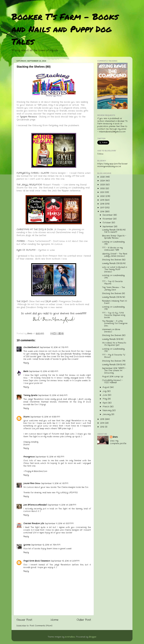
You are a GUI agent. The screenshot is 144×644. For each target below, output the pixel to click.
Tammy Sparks (30, 395)
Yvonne (27, 545)
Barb (115, 437)
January (107, 414)
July (105, 391)
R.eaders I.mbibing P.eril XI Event (115, 302)
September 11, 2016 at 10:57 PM (59, 524)
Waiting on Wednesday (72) (113, 350)
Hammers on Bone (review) (111, 331)
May (105, 399)
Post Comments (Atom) (41, 626)
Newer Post (24, 620)
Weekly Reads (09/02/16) (114, 365)
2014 (103, 423)
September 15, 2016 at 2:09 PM (65, 561)
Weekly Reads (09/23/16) (114, 263)
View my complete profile (118, 442)
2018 (103, 204)
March (106, 407)
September (108, 227)
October (107, 223)
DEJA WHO (51, 301)
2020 (103, 196)
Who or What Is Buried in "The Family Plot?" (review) (115, 269)
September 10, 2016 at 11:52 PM (50, 457)
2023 (103, 185)
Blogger (93, 637)
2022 (103, 188)
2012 (103, 427)
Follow (100, 154)
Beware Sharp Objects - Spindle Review (114, 237)
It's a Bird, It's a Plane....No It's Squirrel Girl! (114, 344)
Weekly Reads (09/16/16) (114, 297)
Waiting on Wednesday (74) (113, 277)
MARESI (21, 241)
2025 (103, 177)
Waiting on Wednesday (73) (113, 308)
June (105, 395)
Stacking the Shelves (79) (114, 361)
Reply (26, 363)
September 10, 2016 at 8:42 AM (53, 395)
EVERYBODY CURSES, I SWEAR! (33, 173)
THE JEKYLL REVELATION (29, 185)
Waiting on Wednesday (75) (113, 243)
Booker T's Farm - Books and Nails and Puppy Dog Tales (65, 29)
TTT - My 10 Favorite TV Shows (114, 356)
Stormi (26, 417)
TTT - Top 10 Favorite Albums (112, 283)
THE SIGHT (22, 301)
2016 (103, 212)
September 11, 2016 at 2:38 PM (62, 505)
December (108, 215)
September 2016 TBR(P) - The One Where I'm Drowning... (114, 371)
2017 (103, 208)
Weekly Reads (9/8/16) (113, 339)
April (105, 403)
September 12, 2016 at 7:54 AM (46, 545)
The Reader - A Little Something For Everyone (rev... (115, 323)
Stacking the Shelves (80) (114, 335)
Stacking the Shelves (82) (114, 260)
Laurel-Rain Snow (32, 483)
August (106, 387)
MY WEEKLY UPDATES (67, 493)
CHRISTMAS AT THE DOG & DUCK (35, 229)
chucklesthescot (31, 347)
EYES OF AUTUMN (26, 250)
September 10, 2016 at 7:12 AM (54, 347)
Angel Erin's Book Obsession (37, 561)
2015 (103, 419)
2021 (103, 192)
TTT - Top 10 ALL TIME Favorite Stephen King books (114, 315)
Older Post (84, 620)
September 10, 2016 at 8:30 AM (44, 371)
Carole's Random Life (34, 524)
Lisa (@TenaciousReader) (35, 505)
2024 (103, 181)
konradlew (70, 637)
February (107, 410)
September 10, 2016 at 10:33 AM (45, 417)
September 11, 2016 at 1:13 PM (55, 483)
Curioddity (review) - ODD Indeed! (112, 381)
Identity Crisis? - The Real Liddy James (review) (115, 255)
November (108, 219)
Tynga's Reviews (28, 117)
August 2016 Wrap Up (113, 377)
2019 (103, 200)
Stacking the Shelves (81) (113, 293)
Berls (26, 371)
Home (54, 620)
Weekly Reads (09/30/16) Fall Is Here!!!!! (114, 231)
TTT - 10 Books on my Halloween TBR (112, 249)
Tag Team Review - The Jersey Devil (113, 289)
